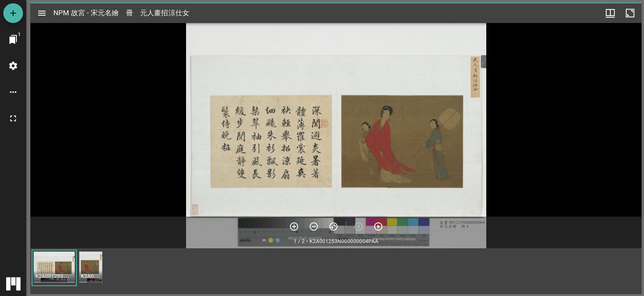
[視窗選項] (610, 13)
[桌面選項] (13, 92)
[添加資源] (13, 13)
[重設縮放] (333, 227)
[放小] (314, 227)
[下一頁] (378, 227)
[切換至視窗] (13, 39)
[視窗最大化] (630, 13)
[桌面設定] (13, 66)
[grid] (336, 271)
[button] (54, 268)
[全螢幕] (13, 118)
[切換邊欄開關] (42, 13)
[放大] (294, 227)
